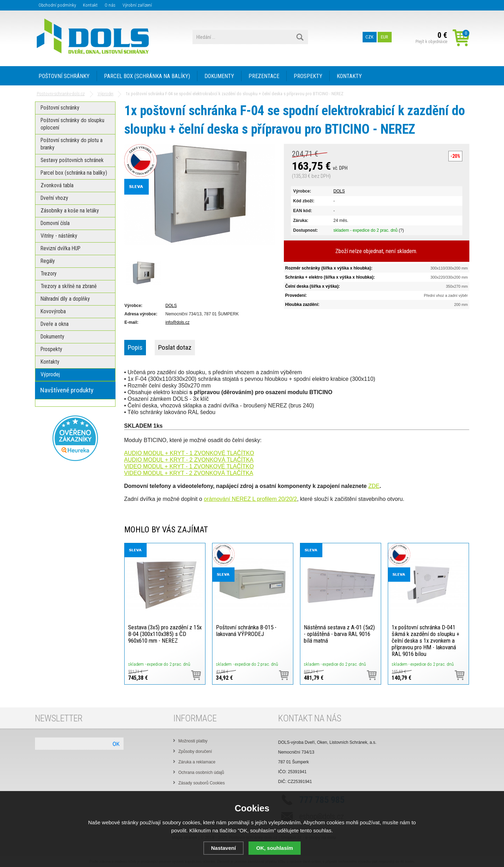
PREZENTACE (264, 76)
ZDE (374, 486)
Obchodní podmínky (57, 5)
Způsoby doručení (195, 751)
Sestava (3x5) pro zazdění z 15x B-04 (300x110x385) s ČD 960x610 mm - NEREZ (165, 634)
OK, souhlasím (275, 848)
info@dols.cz (178, 322)
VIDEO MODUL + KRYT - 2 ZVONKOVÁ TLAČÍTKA (189, 473)
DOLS (339, 191)
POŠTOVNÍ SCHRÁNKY (64, 76)
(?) (401, 230)
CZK (369, 37)
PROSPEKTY (308, 76)
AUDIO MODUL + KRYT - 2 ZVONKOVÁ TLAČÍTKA (189, 460)
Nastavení (223, 848)
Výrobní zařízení (137, 5)
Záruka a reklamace (197, 762)
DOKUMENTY (219, 76)
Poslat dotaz (175, 347)
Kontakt (90, 5)
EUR (384, 37)
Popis (135, 347)
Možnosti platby (193, 741)
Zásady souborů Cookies (202, 783)
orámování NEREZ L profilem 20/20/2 (250, 499)
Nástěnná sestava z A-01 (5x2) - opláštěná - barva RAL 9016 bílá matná (339, 634)
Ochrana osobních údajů (201, 772)
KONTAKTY (349, 76)
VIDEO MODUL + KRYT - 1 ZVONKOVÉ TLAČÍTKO (189, 466)
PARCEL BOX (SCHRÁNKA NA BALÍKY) (147, 76)
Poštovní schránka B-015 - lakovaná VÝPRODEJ (246, 631)
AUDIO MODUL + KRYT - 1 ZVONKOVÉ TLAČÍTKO (189, 453)
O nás (110, 5)
